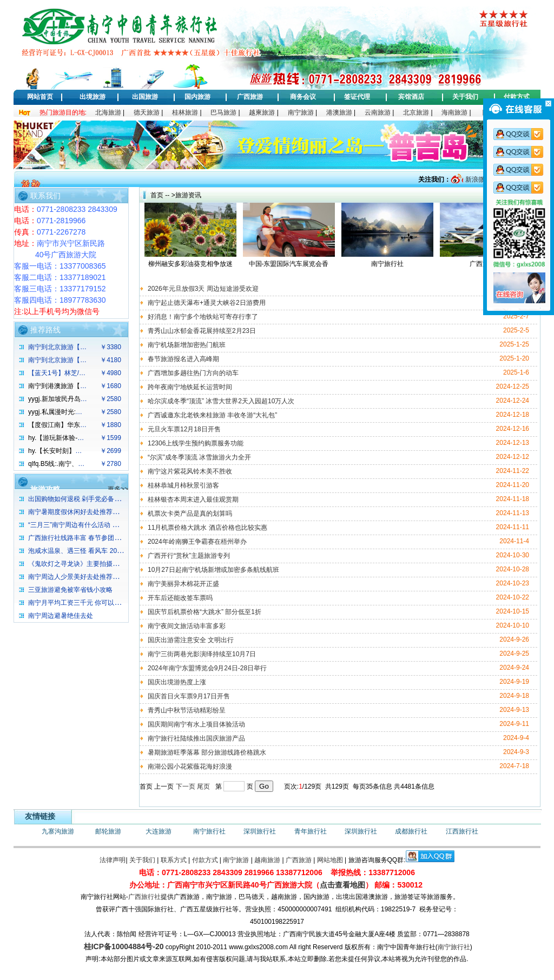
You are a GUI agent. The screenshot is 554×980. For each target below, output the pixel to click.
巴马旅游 (223, 112)
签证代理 (357, 97)
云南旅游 (378, 112)
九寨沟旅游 (58, 831)
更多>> (118, 489)
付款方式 (517, 97)
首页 (157, 195)
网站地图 (330, 860)
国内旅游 (197, 97)
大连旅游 (159, 831)
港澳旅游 (339, 112)
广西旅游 (250, 97)
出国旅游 (145, 97)
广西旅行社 (144, 897)
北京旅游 (416, 112)
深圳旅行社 (260, 831)
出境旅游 (93, 97)
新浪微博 (477, 179)
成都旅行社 (411, 831)
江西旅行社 (462, 831)
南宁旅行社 (209, 831)
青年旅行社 (311, 831)
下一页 (186, 786)
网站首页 (40, 97)
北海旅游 (108, 112)
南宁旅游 (301, 112)
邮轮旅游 (108, 831)
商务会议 (303, 97)
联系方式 (174, 860)
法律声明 (113, 860)
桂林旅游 (185, 112)
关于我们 (465, 97)
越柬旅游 (262, 112)
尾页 (203, 786)
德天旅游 (147, 112)
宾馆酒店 (411, 97)
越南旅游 (267, 860)
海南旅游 (454, 112)
